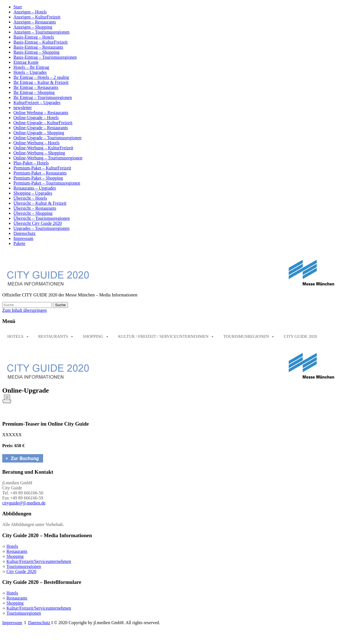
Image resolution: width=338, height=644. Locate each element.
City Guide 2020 (300, 336)
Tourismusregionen (249, 337)
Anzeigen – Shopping (33, 27)
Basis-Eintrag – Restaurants (38, 47)
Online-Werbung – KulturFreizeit (43, 148)
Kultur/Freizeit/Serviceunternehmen (37, 561)
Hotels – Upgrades (30, 72)
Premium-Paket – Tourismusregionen (47, 183)
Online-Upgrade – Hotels (36, 118)
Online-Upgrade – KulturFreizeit (43, 123)
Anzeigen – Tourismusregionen (41, 32)
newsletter (23, 108)
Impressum (23, 238)
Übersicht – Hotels (30, 198)
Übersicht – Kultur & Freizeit (40, 203)
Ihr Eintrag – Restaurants (36, 87)
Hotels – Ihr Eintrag (31, 67)
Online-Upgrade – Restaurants (41, 128)
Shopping (96, 337)
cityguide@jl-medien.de (24, 503)
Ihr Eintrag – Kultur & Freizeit (41, 82)
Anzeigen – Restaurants (35, 22)
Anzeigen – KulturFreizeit (37, 17)
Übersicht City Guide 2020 (38, 223)
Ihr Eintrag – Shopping (34, 92)
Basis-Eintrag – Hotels (34, 37)
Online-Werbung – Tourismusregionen (48, 158)
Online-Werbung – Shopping (39, 153)
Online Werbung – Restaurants (41, 113)
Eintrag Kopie (26, 62)
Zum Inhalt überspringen (24, 310)
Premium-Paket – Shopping (38, 178)
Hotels (18, 337)
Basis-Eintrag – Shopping (36, 52)
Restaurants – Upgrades (35, 188)
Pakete (19, 243)
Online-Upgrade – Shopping (39, 133)
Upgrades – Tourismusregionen (41, 228)
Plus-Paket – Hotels (31, 163)
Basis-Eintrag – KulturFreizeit (41, 42)
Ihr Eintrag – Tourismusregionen (43, 97)
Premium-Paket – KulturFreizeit (42, 168)
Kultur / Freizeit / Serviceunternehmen (166, 337)
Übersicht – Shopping (33, 213)
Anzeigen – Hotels (30, 12)
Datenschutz (24, 233)
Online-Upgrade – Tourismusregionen (47, 138)
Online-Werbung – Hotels (37, 143)
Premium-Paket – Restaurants (40, 173)
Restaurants (56, 337)
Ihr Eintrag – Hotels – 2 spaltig (41, 77)
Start (18, 7)
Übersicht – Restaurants (35, 208)
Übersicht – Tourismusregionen (42, 218)
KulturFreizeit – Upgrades (37, 102)
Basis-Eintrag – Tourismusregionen (45, 57)
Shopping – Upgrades (33, 193)
